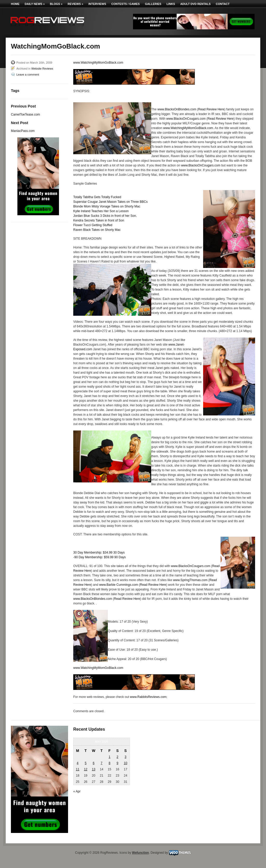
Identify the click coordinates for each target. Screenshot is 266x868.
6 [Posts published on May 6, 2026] (94, 763)
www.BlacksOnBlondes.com (177, 109)
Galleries (153, 4)
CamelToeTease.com (25, 115)
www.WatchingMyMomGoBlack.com (98, 63)
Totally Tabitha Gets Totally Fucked (97, 197)
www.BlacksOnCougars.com (186, 119)
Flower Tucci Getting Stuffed (93, 225)
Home (15, 4)
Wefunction (140, 853)
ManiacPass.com (23, 131)
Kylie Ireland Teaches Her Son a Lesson (101, 211)
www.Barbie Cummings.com (118, 585)
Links (171, 4)
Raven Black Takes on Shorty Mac (97, 230)
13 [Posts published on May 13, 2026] (94, 769)
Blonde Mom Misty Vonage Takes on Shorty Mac (107, 206)
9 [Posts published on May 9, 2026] (118, 763)
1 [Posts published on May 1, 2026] (109, 757)
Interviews (97, 4)
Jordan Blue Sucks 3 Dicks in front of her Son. (105, 216)
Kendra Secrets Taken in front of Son (99, 220)
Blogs (56, 4)
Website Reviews (42, 69)
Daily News (35, 4)
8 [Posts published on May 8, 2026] (109, 763)
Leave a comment (28, 75)
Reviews (75, 4)
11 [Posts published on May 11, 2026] (78, 769)
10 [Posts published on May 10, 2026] (125, 763)
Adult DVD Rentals (195, 4)
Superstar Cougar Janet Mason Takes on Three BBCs (110, 202)
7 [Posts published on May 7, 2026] (102, 763)
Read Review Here (211, 109)
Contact (223, 4)
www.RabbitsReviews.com (148, 697)
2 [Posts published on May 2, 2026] (118, 757)
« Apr (77, 791)
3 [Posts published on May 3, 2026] (126, 757)
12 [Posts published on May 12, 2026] (86, 769)
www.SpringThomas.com (190, 580)
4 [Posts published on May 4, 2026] (78, 763)
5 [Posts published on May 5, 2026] (86, 763)
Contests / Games (126, 4)
